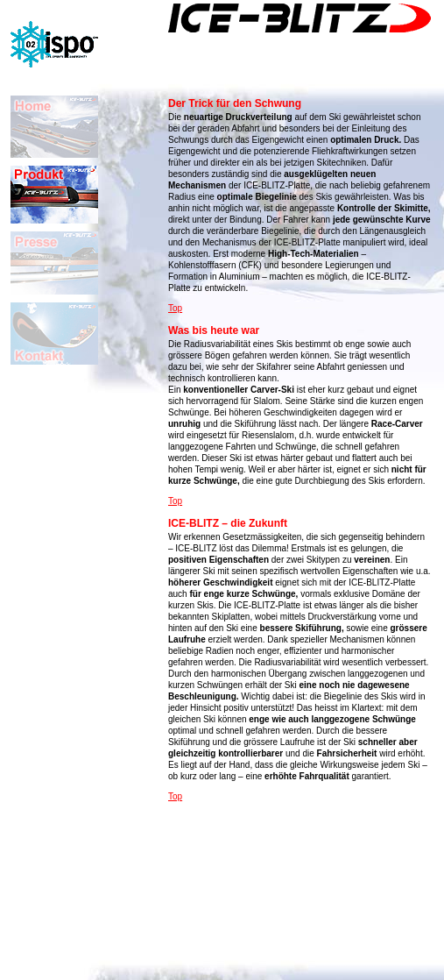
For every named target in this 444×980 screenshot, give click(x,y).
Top (175, 308)
